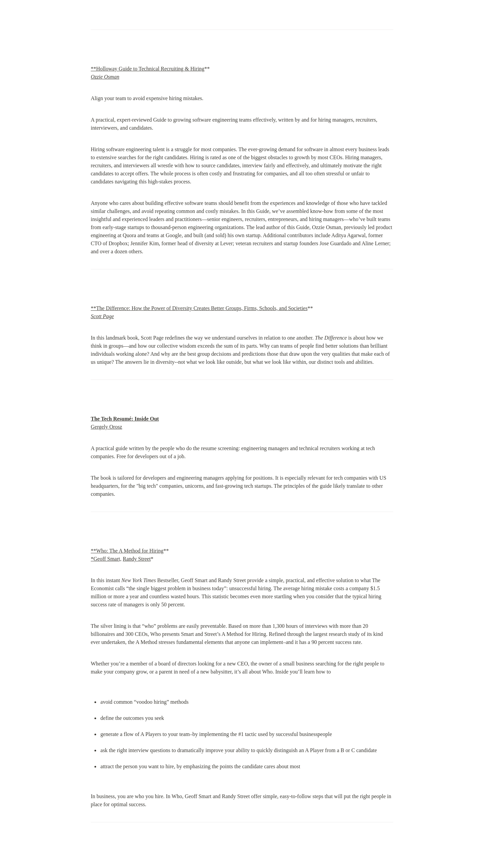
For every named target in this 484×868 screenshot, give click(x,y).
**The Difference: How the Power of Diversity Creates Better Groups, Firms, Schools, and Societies (199, 308)
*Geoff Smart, (106, 559)
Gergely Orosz (106, 427)
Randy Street (137, 559)
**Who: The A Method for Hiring (127, 551)
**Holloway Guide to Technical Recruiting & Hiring (148, 69)
